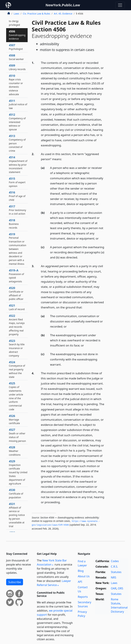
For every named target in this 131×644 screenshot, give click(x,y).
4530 (16, 494)
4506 (17, 35)
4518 (14, 224)
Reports (83, 597)
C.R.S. (114, 567)
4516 (17, 196)
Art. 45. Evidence (63, 14)
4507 (16, 47)
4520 (16, 293)
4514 (18, 165)
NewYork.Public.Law (63, 5)
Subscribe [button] (15, 582)
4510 (16, 85)
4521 (17, 307)
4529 (18, 472)
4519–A (16, 276)
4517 (17, 210)
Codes (115, 561)
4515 (17, 182)
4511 (18, 104)
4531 (17, 515)
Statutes (116, 572)
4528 (15, 451)
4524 (17, 369)
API (80, 582)
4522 (17, 325)
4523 (17, 348)
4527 (17, 435)
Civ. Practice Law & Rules (37, 14)
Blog (81, 571)
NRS (114, 577)
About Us (84, 576)
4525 (16, 396)
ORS (121, 588)
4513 (17, 143)
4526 (14, 419)
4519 (18, 249)
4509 (17, 67)
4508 (16, 57)
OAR (114, 588)
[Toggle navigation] (120, 5)
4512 (17, 122)
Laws (16, 14)
